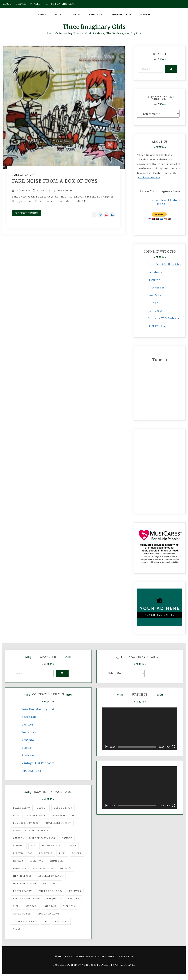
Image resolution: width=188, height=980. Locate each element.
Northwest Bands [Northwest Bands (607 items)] (51, 876)
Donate (21, 4)
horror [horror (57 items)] (18, 861)
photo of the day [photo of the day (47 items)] (50, 891)
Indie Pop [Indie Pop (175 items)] (20, 868)
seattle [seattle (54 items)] (74, 899)
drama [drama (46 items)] (72, 846)
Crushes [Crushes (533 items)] (19, 846)
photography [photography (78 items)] (22, 891)
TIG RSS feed (158, 326)
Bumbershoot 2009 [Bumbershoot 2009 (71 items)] (58, 823)
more (161, 204)
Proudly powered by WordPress (75, 965)
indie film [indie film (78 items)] (57, 861)
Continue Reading (27, 213)
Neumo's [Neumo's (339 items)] (66, 868)
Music (60, 14)
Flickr (153, 303)
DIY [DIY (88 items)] (33, 846)
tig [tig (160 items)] (46, 921)
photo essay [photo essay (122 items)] (51, 883)
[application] (140, 729)
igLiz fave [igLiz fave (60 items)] (37, 861)
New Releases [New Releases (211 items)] (22, 876)
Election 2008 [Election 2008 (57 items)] (23, 853)
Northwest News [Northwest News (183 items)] (25, 883)
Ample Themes (125, 965)
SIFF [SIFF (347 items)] (16, 906)
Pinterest (156, 311)
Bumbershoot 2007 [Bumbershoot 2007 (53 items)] (65, 815)
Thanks (35, 4)
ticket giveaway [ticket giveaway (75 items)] (49, 914)
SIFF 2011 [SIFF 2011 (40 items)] (50, 906)
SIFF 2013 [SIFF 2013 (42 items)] (69, 906)
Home (42, 14)
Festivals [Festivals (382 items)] (46, 853)
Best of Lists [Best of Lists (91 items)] (63, 808)
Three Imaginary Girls (94, 27)
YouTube (155, 295)
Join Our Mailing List (165, 264)
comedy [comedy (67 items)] (67, 838)
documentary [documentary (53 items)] (51, 846)
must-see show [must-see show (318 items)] (43, 868)
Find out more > (149, 178)
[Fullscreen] (173, 747)
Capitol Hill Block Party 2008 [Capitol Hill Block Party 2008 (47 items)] (34, 838)
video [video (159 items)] (17, 929)
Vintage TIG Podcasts (165, 318)
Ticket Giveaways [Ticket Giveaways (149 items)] (25, 921)
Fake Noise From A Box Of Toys (55, 181)
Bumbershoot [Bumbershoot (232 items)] (36, 815)
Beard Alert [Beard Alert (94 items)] (22, 808)
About (7, 4)
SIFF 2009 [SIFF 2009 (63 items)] (32, 906)
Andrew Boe (23, 191)
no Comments (65, 191)
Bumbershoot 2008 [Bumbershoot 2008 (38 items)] (26, 823)
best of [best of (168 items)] (42, 808)
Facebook (156, 272)
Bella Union (24, 175)
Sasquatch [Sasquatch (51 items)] (54, 899)
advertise (159, 200)
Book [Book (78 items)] (17, 815)
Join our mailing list (59, 4)
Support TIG (121, 14)
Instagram (156, 287)
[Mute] (168, 747)
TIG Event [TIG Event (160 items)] (61, 921)
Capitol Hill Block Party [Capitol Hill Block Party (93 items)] (31, 831)
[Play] (106, 747)
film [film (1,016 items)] (62, 853)
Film (77, 14)
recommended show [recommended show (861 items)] (27, 899)
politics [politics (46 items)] (75, 891)
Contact (96, 14)
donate (143, 200)
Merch (145, 14)
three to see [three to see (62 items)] (22, 914)
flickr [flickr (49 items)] (77, 853)
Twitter (154, 280)
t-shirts (176, 200)
